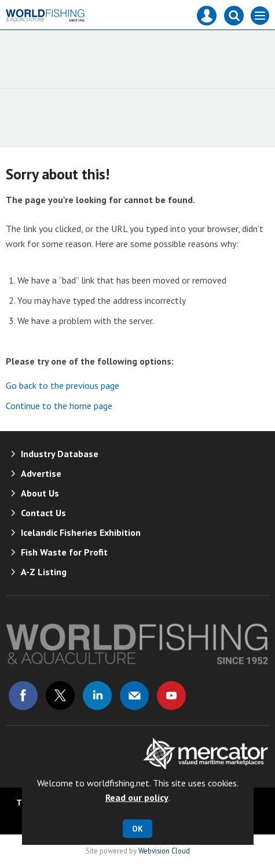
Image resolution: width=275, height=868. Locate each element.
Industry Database (60, 454)
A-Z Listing (44, 572)
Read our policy (137, 797)
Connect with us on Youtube (171, 696)
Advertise (41, 473)
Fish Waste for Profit (64, 552)
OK (137, 829)
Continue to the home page (59, 406)
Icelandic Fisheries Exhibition (81, 532)
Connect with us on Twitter (60, 696)
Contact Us (43, 513)
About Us (40, 493)
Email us (134, 696)
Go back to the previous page (63, 385)
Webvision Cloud (164, 851)
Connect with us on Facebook (23, 696)
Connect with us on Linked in (97, 696)
